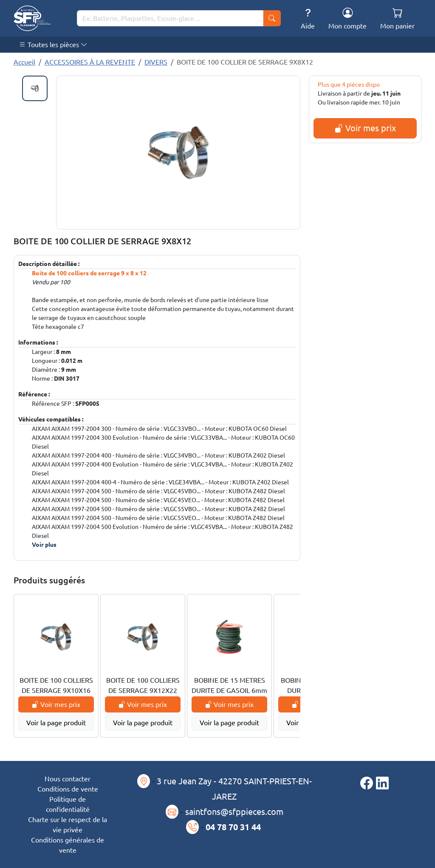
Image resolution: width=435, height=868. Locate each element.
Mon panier (397, 18)
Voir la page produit (56, 723)
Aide (308, 18)
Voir (44, 545)
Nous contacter (68, 779)
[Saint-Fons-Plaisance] (32, 18)
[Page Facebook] (368, 783)
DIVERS (156, 62)
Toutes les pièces (53, 45)
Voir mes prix (365, 128)
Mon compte (347, 18)
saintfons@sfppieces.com (234, 812)
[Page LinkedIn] (382, 783)
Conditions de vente (68, 789)
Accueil (24, 62)
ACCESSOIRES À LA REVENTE (90, 62)
